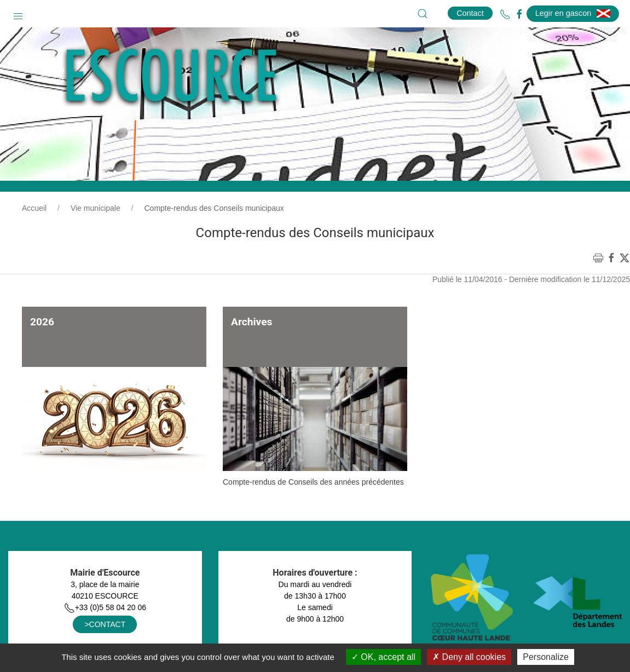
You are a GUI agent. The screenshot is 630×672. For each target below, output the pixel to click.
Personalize (546, 657)
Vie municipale (96, 208)
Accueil (34, 208)
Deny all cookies (469, 657)
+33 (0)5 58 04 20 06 (105, 607)
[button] (18, 14)
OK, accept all (383, 657)
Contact (470, 13)
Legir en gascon (573, 13)
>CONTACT (105, 624)
